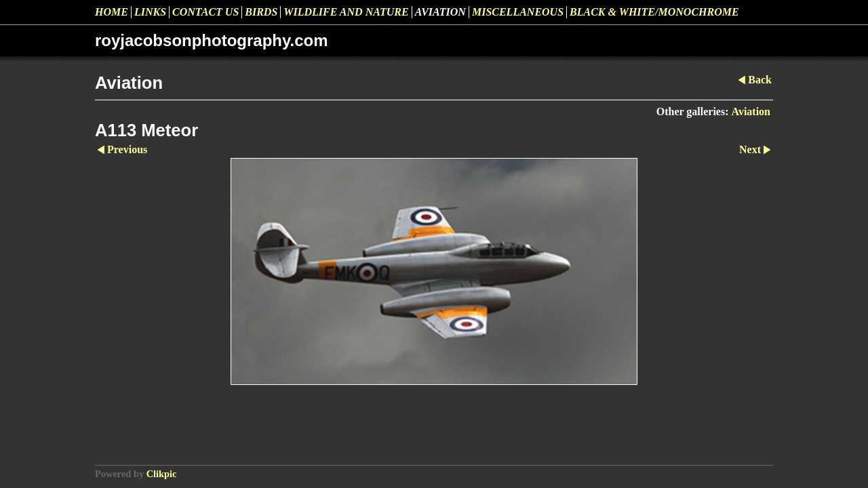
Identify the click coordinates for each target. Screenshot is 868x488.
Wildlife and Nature (346, 12)
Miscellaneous (518, 12)
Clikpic (162, 474)
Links (150, 12)
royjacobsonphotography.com (212, 40)
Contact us (205, 12)
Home (112, 12)
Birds (261, 12)
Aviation (440, 12)
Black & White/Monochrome (654, 12)
